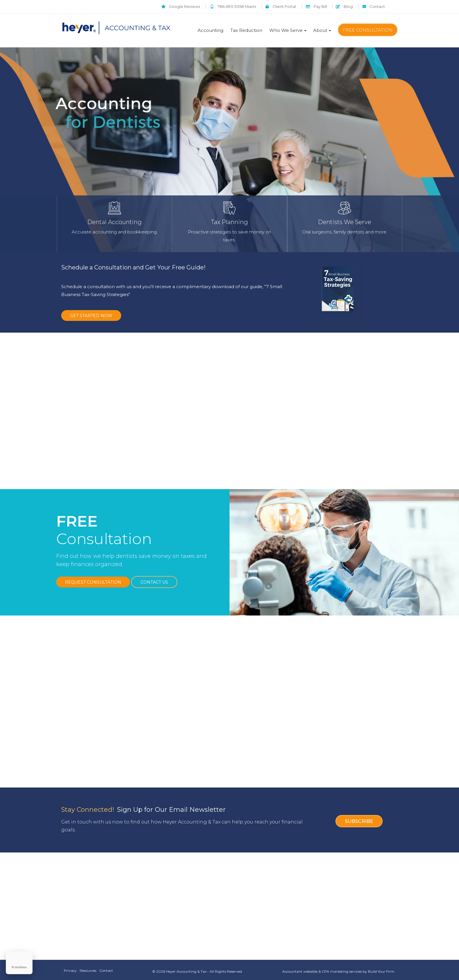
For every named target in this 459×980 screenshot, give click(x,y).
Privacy (70, 967)
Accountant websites (300, 968)
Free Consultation (368, 30)
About (320, 30)
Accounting (210, 30)
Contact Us (154, 579)
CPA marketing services (342, 968)
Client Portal (269, 6)
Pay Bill (308, 6)
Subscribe (359, 817)
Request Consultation (93, 579)
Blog (339, 6)
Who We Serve (286, 30)
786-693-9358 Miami (218, 6)
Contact (372, 6)
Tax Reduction (246, 30)
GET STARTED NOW (91, 316)
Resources (89, 967)
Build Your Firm (381, 968)
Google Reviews (163, 6)
